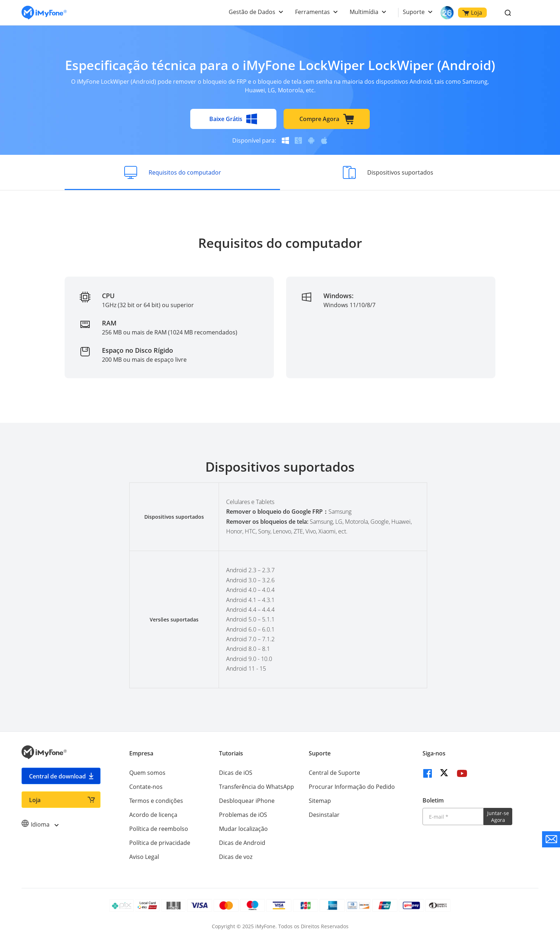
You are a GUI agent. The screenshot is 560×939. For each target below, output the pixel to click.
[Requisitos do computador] (172, 172)
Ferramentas (312, 12)
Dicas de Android (242, 843)
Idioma (40, 824)
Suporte (414, 12)
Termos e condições (156, 801)
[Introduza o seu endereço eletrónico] (453, 817)
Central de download (57, 776)
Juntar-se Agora (498, 817)
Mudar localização (243, 829)
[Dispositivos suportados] (388, 172)
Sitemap (320, 801)
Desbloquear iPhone (247, 801)
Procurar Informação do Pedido (352, 787)
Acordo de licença (153, 815)
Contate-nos (146, 787)
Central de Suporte (334, 773)
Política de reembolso (159, 829)
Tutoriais (231, 753)
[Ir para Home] (44, 13)
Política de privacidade (160, 843)
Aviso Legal (144, 857)
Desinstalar (324, 815)
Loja (472, 13)
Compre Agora (327, 119)
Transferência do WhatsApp (256, 787)
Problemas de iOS (243, 815)
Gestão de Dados (252, 12)
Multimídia (364, 12)
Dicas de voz (236, 857)
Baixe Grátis (233, 119)
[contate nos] (551, 839)
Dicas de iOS (236, 773)
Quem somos (147, 773)
